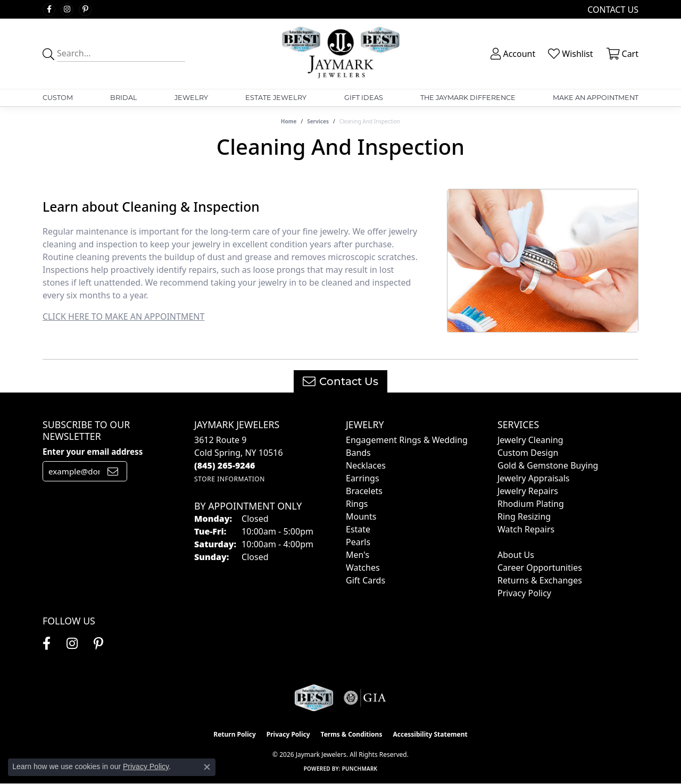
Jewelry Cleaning (530, 440)
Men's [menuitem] (358, 555)
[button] (512, 54)
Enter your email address (93, 452)
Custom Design (528, 453)
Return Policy (235, 734)
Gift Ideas (364, 98)
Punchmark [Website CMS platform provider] (360, 769)
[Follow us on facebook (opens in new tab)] (49, 10)
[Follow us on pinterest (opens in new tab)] (85, 10)
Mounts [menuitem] (361, 516)
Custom (58, 98)
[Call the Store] (225, 465)
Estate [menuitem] (358, 529)
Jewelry (191, 98)
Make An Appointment (596, 98)
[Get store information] (230, 479)
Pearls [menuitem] (358, 542)
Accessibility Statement (430, 734)
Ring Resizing (524, 516)
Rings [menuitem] (357, 504)
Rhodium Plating (531, 504)
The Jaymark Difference (468, 98)
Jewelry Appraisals (533, 478)
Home (289, 121)
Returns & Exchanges (540, 580)
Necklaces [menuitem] (366, 465)
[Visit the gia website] (365, 698)
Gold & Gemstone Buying (548, 465)
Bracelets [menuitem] (364, 491)
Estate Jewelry (276, 98)
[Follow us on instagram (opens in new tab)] (67, 10)
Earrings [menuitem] (363, 478)
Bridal (124, 98)
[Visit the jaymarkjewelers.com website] (314, 698)
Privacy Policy (524, 593)
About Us (516, 555)
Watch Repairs (526, 529)
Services (318, 121)
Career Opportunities (540, 568)
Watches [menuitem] (363, 568)
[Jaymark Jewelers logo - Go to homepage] (340, 54)
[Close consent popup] (207, 767)
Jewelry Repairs (528, 491)
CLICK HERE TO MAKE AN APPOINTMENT (123, 316)
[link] (612, 9)
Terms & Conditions (352, 734)
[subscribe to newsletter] (113, 471)
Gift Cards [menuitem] (366, 580)
